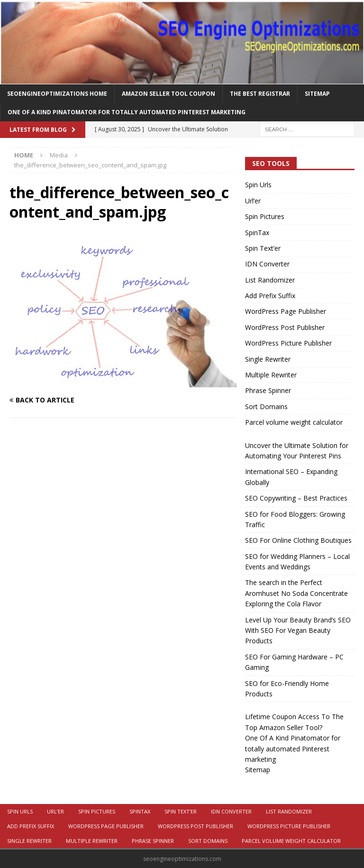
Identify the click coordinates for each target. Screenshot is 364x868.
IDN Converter (267, 264)
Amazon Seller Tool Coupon (168, 94)
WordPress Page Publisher (286, 311)
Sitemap (317, 94)
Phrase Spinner (268, 390)
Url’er (253, 201)
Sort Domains (266, 407)
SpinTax (257, 233)
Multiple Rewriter (271, 375)
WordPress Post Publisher (285, 327)
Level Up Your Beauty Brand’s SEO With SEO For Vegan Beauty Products (298, 630)
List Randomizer (270, 280)
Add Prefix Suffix (270, 296)
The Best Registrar (260, 94)
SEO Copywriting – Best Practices (296, 498)
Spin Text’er (263, 248)
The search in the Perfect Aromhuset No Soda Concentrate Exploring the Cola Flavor (296, 593)
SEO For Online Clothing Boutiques (298, 540)
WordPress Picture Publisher (288, 343)
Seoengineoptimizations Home (57, 94)
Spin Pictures (265, 216)
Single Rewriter (268, 359)
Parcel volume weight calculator (294, 422)
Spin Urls (258, 185)
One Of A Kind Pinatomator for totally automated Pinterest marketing (127, 112)
